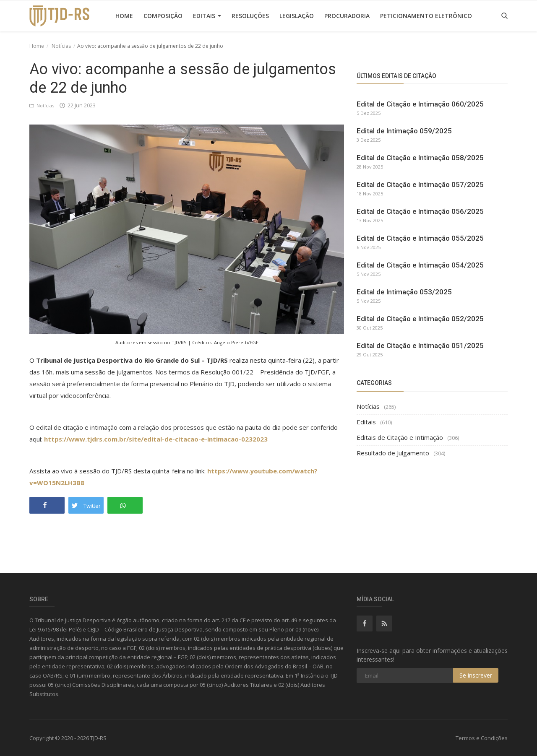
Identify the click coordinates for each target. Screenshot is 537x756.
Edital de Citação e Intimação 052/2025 (420, 319)
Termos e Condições (482, 738)
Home (124, 16)
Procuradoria (347, 16)
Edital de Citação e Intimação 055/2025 (420, 238)
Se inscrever (476, 675)
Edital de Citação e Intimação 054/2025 (420, 265)
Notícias (61, 46)
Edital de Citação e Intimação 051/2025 (420, 346)
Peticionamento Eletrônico (426, 16)
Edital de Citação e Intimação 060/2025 (420, 104)
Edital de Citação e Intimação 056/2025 (420, 211)
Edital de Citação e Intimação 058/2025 (420, 158)
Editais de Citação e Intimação (400, 437)
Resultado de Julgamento (393, 453)
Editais (207, 16)
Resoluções (250, 16)
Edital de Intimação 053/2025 (404, 292)
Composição (163, 16)
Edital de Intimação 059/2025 (404, 131)
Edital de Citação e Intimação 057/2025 (420, 184)
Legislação (297, 16)
